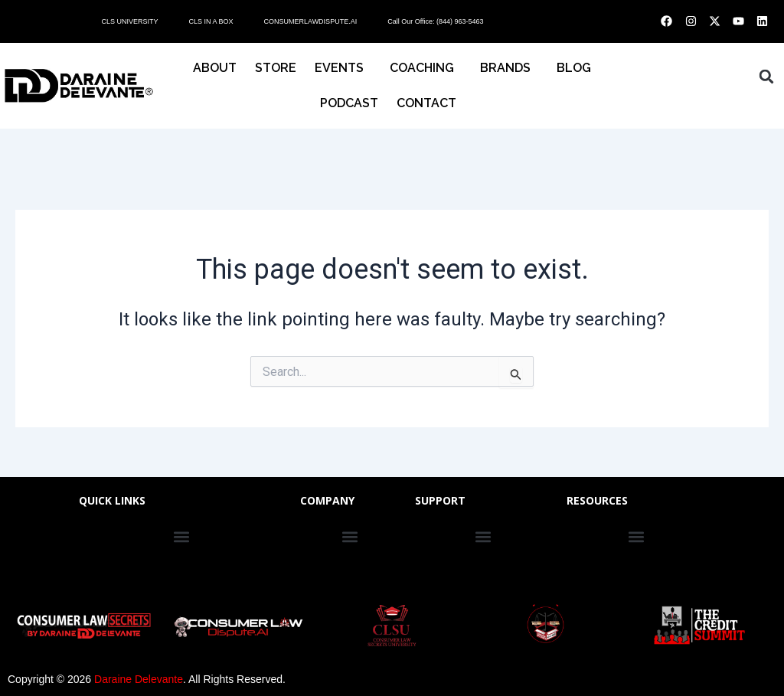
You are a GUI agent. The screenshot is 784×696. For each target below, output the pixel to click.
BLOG (574, 68)
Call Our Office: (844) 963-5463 (435, 21)
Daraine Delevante (139, 679)
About (215, 68)
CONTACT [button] (430, 103)
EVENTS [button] (343, 68)
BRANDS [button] (509, 68)
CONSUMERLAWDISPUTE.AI (310, 21)
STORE (276, 68)
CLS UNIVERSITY (129, 21)
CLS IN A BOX (211, 21)
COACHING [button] (426, 68)
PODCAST (349, 103)
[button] (766, 77)
